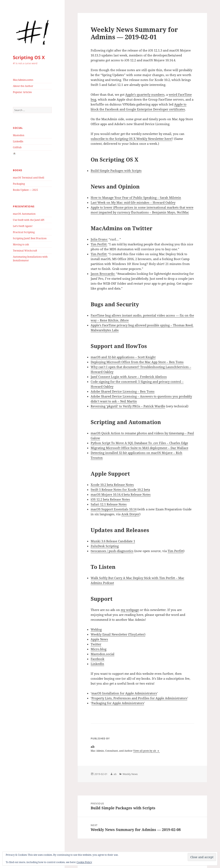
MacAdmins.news (23, 80)
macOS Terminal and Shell (29, 178)
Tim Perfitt (175, 551)
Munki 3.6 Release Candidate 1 (113, 541)
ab (115, 774)
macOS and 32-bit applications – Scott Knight (123, 357)
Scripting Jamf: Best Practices (30, 238)
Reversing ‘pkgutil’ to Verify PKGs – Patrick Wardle (128, 406)
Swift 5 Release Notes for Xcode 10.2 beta (120, 490)
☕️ (14, 153)
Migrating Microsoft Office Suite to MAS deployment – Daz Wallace (139, 448)
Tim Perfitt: (99, 244)
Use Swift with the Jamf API (29, 220)
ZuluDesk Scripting (105, 546)
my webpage (130, 610)
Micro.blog (99, 649)
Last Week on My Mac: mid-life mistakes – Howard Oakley (133, 202)
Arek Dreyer (130, 514)
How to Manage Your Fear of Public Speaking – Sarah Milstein (136, 198)
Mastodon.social (103, 654)
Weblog (96, 629)
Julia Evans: (99, 239)
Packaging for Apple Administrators (118, 703)
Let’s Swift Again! (23, 226)
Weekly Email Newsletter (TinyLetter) (118, 634)
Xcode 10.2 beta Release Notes (112, 485)
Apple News (99, 639)
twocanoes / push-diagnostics (112, 551)
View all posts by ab (145, 751)
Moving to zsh (21, 244)
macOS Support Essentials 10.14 (114, 509)
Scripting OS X (29, 57)
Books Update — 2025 (25, 190)
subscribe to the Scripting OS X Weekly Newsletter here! (131, 139)
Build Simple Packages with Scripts (116, 171)
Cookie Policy (84, 862)
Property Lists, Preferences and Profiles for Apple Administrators (139, 698)
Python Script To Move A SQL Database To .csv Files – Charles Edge (139, 443)
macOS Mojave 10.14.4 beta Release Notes (121, 494)
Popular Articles (22, 92)
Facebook (98, 659)
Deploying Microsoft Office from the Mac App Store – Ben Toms (137, 362)
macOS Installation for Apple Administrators (124, 693)
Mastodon (19, 135)
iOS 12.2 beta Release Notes (110, 499)
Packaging (19, 184)
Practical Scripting (24, 232)
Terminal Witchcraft (25, 251)
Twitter (96, 644)
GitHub (17, 147)
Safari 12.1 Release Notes (109, 504)
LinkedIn (18, 141)
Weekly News (130, 774)
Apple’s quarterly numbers (145, 94)
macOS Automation (24, 214)
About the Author (23, 86)
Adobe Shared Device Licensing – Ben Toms (123, 391)
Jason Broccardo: (103, 274)
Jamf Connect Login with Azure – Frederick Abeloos (129, 377)
